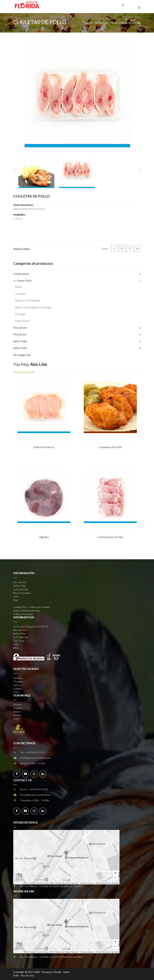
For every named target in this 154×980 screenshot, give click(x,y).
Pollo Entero (23, 321)
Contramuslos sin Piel (110, 537)
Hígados (44, 537)
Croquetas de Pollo (110, 447)
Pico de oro (20, 334)
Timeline (18, 682)
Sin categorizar (22, 355)
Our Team (19, 641)
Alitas (18, 287)
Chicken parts (21, 274)
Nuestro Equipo (22, 593)
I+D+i (16, 692)
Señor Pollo (20, 341)
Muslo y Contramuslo (28, 300)
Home (88, 23)
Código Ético (20, 607)
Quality (17, 715)
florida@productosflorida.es (35, 758)
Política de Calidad (39, 607)
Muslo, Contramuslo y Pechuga (33, 307)
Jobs (16, 596)
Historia (18, 678)
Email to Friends (22, 249)
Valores (17, 685)
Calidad (17, 689)
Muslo (115, 23)
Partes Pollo (101, 23)
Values (17, 712)
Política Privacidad (23, 614)
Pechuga (20, 314)
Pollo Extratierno (44, 447)
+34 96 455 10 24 (35, 752)
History (17, 705)
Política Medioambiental (26, 611)
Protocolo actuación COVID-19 (31, 626)
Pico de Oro (20, 328)
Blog (16, 600)
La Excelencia (21, 589)
